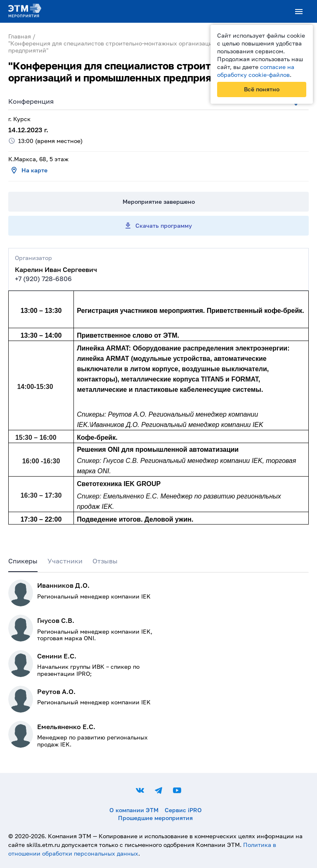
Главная (20, 36)
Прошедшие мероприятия (155, 818)
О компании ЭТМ (134, 810)
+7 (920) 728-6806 (43, 279)
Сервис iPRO (183, 810)
